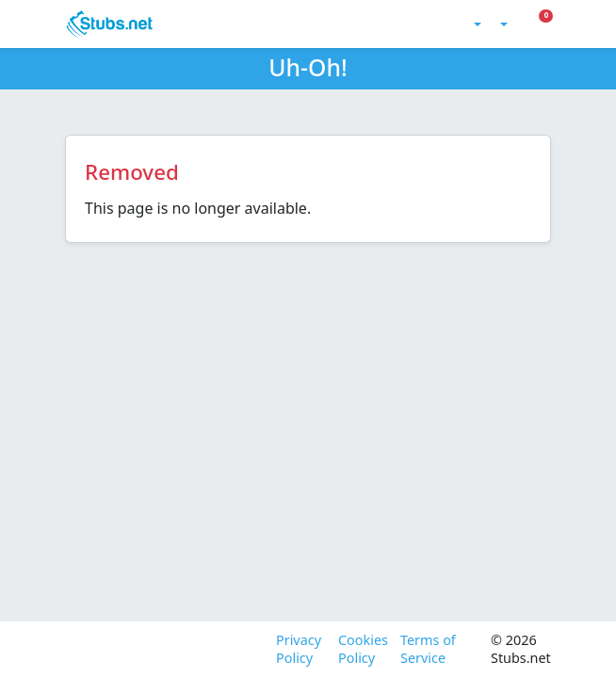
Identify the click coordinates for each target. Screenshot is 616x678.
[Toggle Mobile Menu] (550, 24)
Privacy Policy (299, 649)
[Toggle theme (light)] (476, 24)
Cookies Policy (362, 649)
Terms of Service (428, 649)
